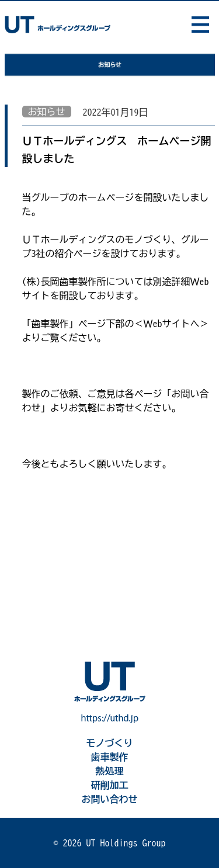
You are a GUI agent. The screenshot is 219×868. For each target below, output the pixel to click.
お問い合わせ (110, 799)
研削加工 (110, 785)
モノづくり (110, 743)
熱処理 (110, 771)
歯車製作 (110, 757)
